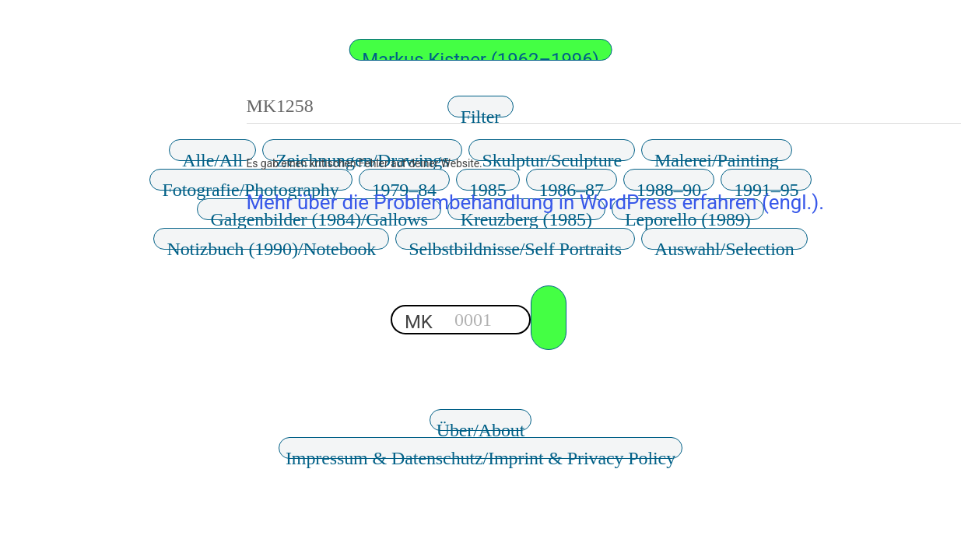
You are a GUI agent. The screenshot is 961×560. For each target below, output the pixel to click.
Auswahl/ (724, 244)
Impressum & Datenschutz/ (480, 453)
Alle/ (212, 156)
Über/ (481, 425)
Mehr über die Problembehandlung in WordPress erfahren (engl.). (535, 202)
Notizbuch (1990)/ (271, 244)
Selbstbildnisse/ (515, 244)
